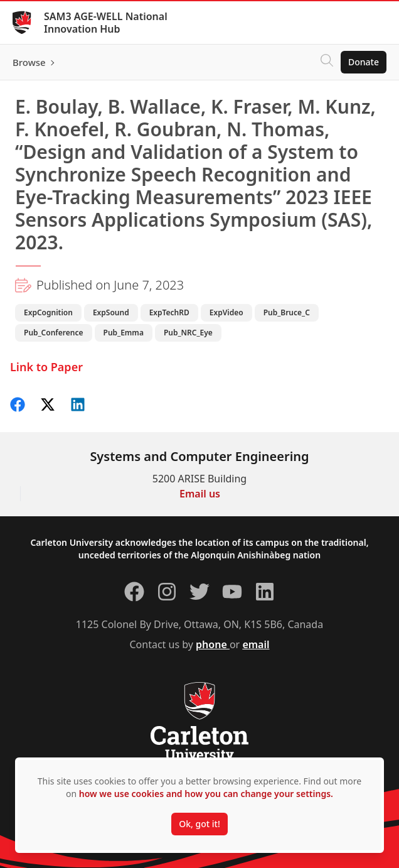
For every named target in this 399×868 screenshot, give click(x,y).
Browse (29, 62)
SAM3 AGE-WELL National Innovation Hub (106, 23)
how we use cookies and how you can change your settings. (206, 794)
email (256, 644)
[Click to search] (327, 62)
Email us (200, 494)
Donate (364, 62)
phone (213, 644)
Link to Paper (46, 367)
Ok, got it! (199, 824)
